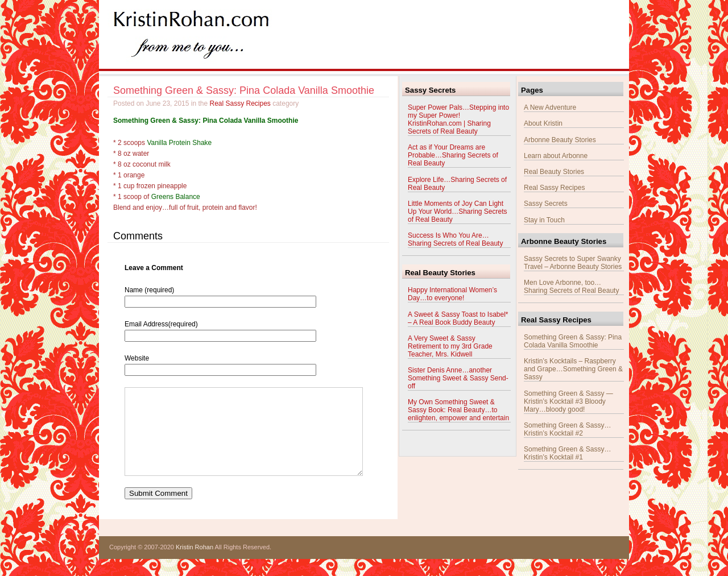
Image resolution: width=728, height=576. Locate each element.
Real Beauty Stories (554, 172)
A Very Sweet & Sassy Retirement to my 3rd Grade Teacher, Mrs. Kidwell (450, 346)
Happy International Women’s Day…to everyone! (452, 294)
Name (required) (149, 290)
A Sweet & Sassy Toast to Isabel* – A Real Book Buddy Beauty (458, 318)
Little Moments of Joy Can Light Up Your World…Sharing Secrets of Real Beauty (458, 212)
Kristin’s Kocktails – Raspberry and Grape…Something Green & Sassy (573, 369)
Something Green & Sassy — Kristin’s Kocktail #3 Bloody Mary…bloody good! (568, 401)
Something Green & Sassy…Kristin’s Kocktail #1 (567, 453)
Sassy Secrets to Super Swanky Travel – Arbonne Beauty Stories (573, 263)
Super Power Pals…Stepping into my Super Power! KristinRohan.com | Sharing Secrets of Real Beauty (458, 119)
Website (137, 358)
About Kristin (543, 123)
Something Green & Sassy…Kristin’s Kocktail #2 (567, 429)
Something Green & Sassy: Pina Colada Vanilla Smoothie (244, 90)
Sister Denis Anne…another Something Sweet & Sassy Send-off (458, 378)
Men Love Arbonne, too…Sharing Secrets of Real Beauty (571, 287)
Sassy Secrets (546, 204)
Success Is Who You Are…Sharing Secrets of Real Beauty (455, 239)
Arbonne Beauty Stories (560, 140)
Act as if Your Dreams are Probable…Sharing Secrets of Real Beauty (453, 155)
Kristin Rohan (195, 564)
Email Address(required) (161, 324)
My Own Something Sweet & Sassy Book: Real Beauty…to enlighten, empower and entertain (458, 410)
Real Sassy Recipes (240, 103)
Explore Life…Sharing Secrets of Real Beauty (457, 184)
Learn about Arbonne (556, 156)
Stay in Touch (544, 220)
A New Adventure (550, 107)
